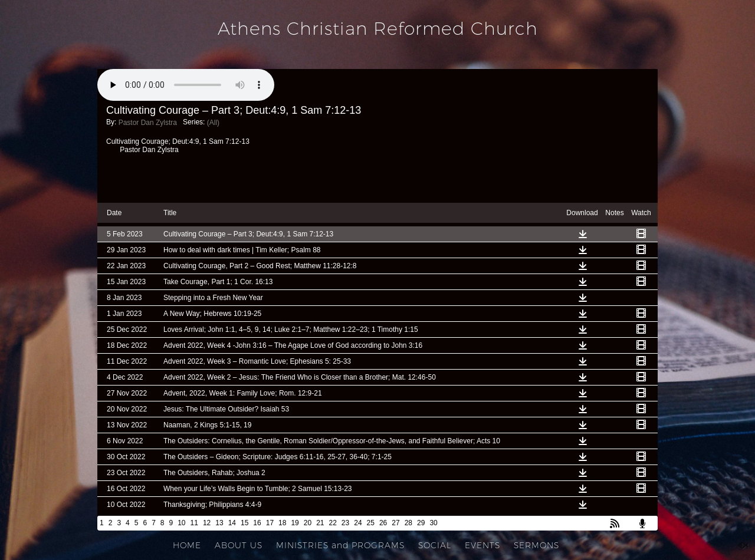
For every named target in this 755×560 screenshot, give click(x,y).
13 (219, 523)
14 (232, 523)
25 (371, 523)
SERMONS (536, 545)
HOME (187, 545)
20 (308, 523)
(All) (213, 123)
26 (383, 523)
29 (421, 523)
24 (358, 523)
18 (282, 523)
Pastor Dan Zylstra (148, 123)
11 (194, 523)
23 (345, 523)
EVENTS (482, 545)
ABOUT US (239, 545)
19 (295, 523)
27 (395, 523)
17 (270, 523)
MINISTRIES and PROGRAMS (340, 545)
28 (408, 523)
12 (207, 523)
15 (244, 523)
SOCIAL (435, 545)
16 (257, 523)
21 (320, 523)
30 (433, 523)
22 (333, 523)
